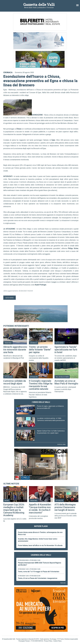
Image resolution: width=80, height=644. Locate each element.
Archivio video (61, 444)
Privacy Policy (48, 641)
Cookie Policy (57, 641)
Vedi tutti (63, 583)
